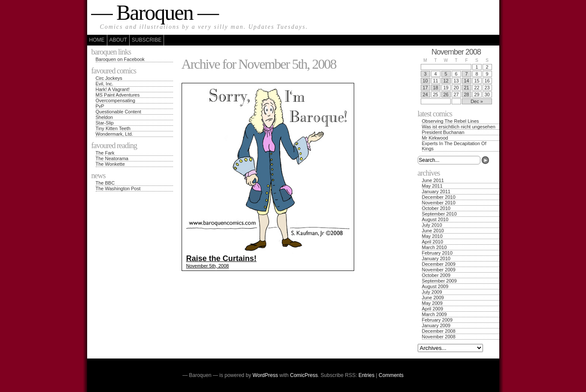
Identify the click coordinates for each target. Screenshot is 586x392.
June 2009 (433, 298)
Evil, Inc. (105, 84)
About (118, 40)
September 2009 (439, 281)
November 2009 (439, 270)
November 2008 (439, 337)
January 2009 (436, 325)
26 (446, 94)
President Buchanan (443, 132)
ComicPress (304, 375)
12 (446, 81)
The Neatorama (112, 158)
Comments (391, 375)
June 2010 (433, 231)
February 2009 (437, 320)
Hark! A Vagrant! (113, 89)
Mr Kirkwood (435, 138)
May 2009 (432, 303)
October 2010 (436, 208)
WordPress (265, 375)
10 (425, 81)
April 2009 (433, 309)
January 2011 (436, 191)
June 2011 (433, 180)
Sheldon (104, 117)
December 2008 (439, 331)
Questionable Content (118, 112)
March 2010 (434, 247)
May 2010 (432, 236)
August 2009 (435, 286)
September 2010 (439, 214)
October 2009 (436, 275)
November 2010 (439, 203)
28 (466, 94)
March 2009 (434, 314)
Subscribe (147, 40)
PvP (100, 106)
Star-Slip (105, 123)
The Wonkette (110, 164)
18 (435, 88)
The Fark (105, 153)
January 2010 (436, 258)
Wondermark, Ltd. (114, 134)
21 (466, 88)
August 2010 (435, 219)
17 (425, 88)
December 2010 (439, 197)
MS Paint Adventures (118, 95)
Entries (366, 375)
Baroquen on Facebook (120, 59)
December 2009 (439, 264)
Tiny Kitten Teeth (113, 128)
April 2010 (433, 242)
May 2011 (432, 186)
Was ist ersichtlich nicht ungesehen (459, 127)
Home (97, 40)
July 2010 (432, 225)
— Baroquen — (155, 12)
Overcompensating (115, 100)
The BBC (105, 183)
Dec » (477, 101)
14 (466, 81)
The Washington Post (118, 188)
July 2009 (432, 292)
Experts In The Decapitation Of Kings (454, 146)
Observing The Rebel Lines (451, 121)
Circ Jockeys (109, 78)
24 (425, 94)
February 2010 (437, 253)
